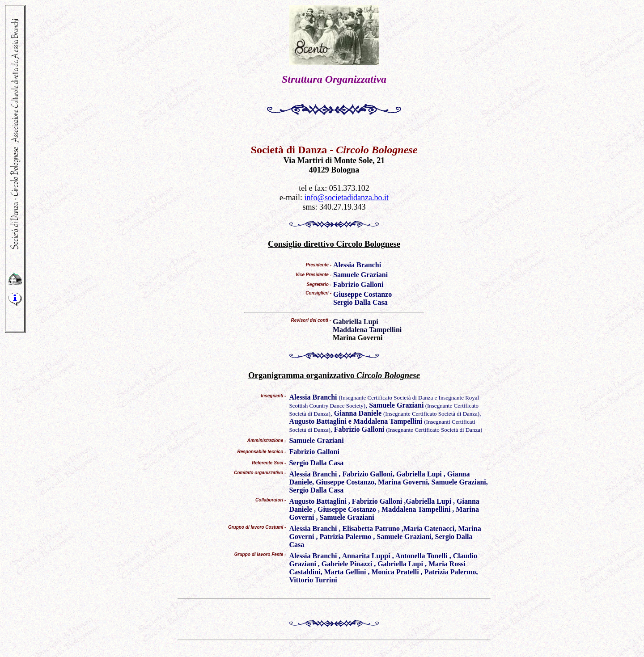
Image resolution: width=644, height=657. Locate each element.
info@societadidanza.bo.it (346, 198)
